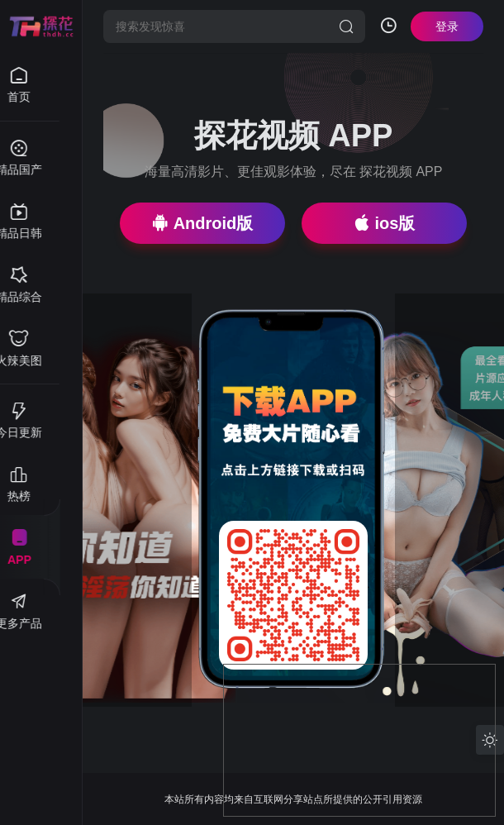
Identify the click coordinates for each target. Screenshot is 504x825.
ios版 (385, 223)
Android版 (203, 223)
